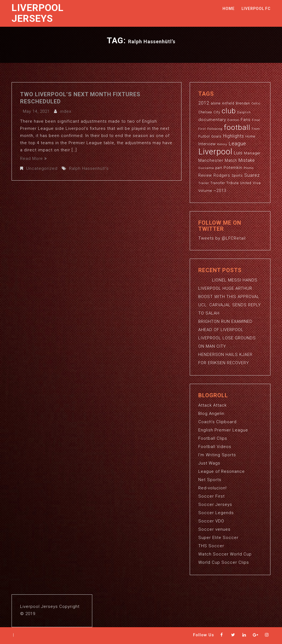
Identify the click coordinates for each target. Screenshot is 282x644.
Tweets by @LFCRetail (222, 238)
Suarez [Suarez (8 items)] (252, 175)
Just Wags (209, 463)
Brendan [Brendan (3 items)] (243, 103)
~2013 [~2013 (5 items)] (220, 190)
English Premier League (223, 430)
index (66, 111)
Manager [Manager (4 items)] (252, 153)
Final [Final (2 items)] (256, 120)
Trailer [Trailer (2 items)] (204, 183)
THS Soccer (211, 546)
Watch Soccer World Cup (225, 554)
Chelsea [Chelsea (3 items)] (205, 112)
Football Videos (215, 447)
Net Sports (210, 480)
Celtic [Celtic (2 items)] (256, 104)
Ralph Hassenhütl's (89, 168)
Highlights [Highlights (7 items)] (234, 136)
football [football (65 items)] (237, 127)
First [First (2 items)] (202, 129)
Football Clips (213, 438)
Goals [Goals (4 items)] (216, 136)
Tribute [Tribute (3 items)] (233, 183)
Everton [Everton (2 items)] (233, 120)
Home (229, 9)
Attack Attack (212, 405)
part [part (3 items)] (219, 168)
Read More (34, 159)
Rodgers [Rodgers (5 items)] (222, 175)
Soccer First (211, 496)
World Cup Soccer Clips (224, 562)
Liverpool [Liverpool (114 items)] (215, 152)
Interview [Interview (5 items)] (207, 144)
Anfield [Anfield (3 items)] (228, 103)
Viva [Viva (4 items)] (257, 183)
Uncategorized (42, 168)
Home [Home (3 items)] (250, 136)
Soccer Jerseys (215, 505)
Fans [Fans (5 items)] (246, 120)
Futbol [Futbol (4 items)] (204, 136)
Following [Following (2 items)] (215, 129)
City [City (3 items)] (217, 112)
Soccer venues (214, 529)
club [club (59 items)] (229, 111)
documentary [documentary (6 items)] (212, 120)
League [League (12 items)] (237, 143)
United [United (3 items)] (246, 183)
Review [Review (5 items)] (205, 175)
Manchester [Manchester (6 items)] (211, 160)
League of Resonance (222, 471)
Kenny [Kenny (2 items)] (222, 144)
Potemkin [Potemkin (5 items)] (233, 168)
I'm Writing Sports (217, 455)
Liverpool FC (256, 9)
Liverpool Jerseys (38, 13)
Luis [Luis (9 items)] (238, 153)
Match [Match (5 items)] (231, 160)
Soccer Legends (216, 513)
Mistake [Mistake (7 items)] (247, 160)
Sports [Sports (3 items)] (237, 176)
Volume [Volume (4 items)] (205, 191)
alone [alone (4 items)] (216, 103)
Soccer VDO (211, 521)
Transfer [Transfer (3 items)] (218, 183)
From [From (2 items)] (256, 129)
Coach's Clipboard (217, 422)
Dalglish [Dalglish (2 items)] (244, 112)
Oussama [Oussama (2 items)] (206, 168)
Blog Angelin (211, 414)
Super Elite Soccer (218, 538)
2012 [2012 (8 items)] (204, 103)
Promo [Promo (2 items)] (249, 168)
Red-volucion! (212, 488)
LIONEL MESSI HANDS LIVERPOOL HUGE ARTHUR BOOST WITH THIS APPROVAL (229, 288)
